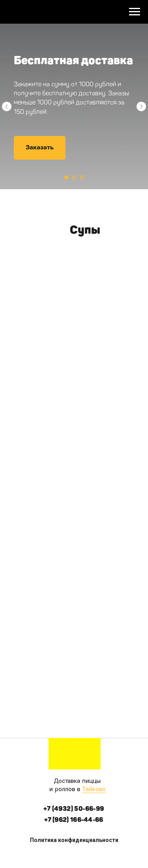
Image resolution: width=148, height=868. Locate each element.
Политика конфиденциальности (74, 840)
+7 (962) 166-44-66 (74, 820)
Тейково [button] (94, 790)
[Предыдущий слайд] (7, 106)
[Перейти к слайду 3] (82, 177)
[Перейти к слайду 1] (66, 177)
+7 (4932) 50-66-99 (74, 809)
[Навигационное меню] (135, 12)
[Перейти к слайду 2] (74, 177)
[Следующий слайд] (141, 106)
